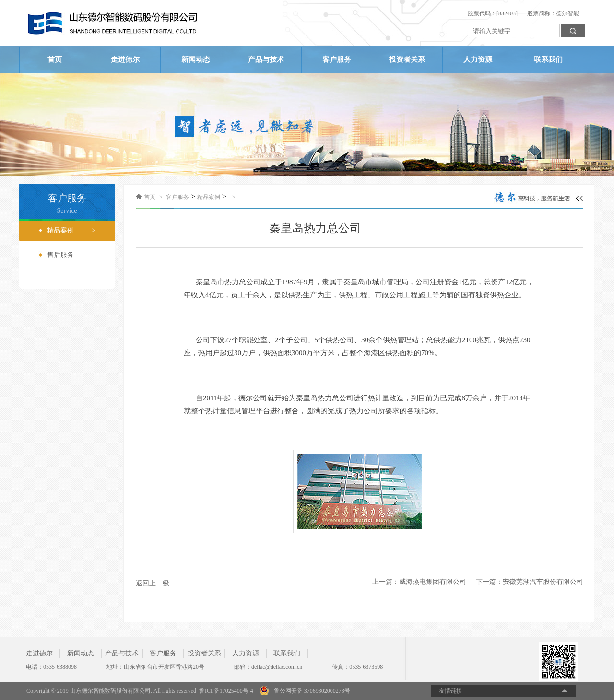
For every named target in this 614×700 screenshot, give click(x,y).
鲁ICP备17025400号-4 (226, 691)
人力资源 (478, 59)
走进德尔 (125, 59)
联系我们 (548, 59)
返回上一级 (153, 583)
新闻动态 (196, 59)
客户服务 (337, 59)
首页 (55, 59)
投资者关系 (407, 59)
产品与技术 (266, 59)
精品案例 (209, 197)
